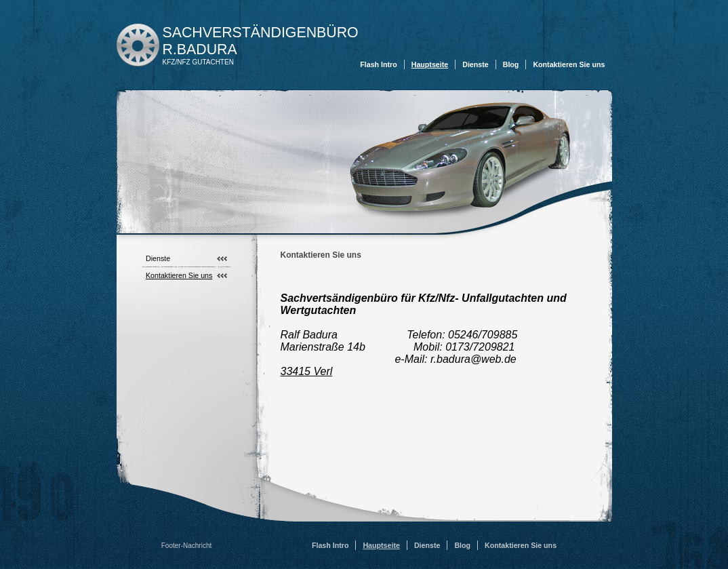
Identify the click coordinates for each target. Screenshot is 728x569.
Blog (511, 64)
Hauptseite (430, 64)
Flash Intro (378, 64)
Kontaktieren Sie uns (569, 64)
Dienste (476, 64)
